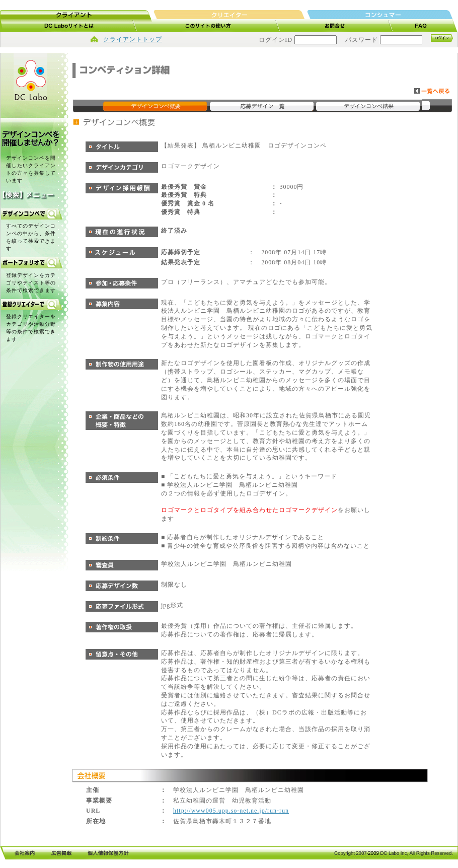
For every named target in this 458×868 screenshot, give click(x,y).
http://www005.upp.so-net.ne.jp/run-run (231, 811)
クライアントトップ (133, 39)
